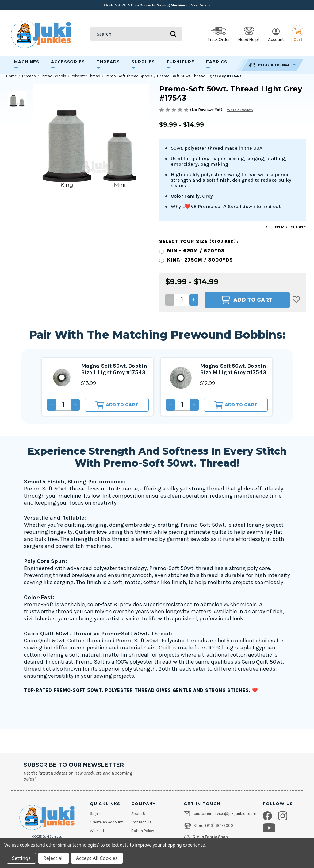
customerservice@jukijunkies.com (225, 814)
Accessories (68, 64)
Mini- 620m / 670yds (196, 251)
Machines (27, 64)
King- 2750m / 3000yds (200, 260)
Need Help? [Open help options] (249, 34)
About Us (139, 814)
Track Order (219, 34)
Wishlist (97, 831)
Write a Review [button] (241, 110)
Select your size (199, 241)
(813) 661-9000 (219, 826)
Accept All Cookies (97, 858)
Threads (108, 64)
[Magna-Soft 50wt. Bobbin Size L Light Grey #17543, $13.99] (62, 378)
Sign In (96, 814)
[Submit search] (173, 34)
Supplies (143, 64)
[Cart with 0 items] (298, 34)
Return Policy (143, 831)
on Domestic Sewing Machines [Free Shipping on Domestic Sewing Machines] (157, 5)
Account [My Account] (276, 35)
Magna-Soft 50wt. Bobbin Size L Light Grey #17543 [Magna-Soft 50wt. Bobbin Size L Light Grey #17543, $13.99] (109, 370)
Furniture (181, 64)
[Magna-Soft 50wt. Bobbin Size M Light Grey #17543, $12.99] (181, 378)
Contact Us (141, 822)
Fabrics (217, 64)
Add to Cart (246, 300)
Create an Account (106, 822)
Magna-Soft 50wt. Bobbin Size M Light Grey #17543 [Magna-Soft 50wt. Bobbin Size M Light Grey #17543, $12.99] (229, 370)
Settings (21, 858)
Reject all (54, 858)
